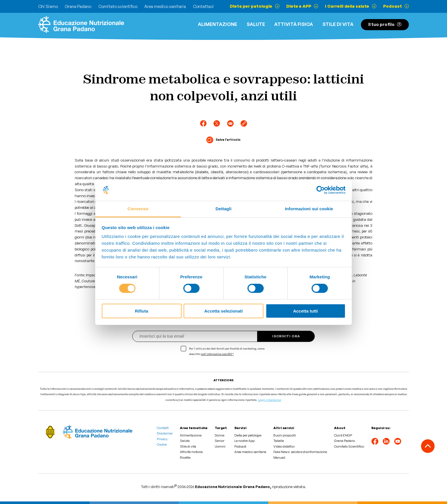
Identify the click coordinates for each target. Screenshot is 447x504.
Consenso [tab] (138, 209)
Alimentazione (218, 24)
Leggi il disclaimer (270, 400)
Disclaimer (165, 433)
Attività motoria (191, 452)
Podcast (240, 446)
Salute (256, 24)
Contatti (163, 428)
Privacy (162, 439)
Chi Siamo (48, 6)
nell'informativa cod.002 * (217, 354)
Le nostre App (244, 441)
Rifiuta (142, 311)
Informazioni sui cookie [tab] (309, 209)
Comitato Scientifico (349, 446)
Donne (220, 435)
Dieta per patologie (248, 435)
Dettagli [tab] (223, 209)
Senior (220, 441)
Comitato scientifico (118, 6)
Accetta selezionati (223, 311)
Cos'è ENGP (343, 435)
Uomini (220, 446)
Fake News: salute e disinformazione (300, 452)
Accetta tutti (305, 311)
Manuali (279, 458)
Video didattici (284, 446)
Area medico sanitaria (165, 6)
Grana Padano (78, 6)
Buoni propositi (285, 435)
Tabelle (279, 441)
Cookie (162, 444)
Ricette (185, 458)
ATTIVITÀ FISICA (294, 24)
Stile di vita (338, 24)
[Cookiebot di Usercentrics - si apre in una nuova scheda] (321, 190)
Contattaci (203, 6)
